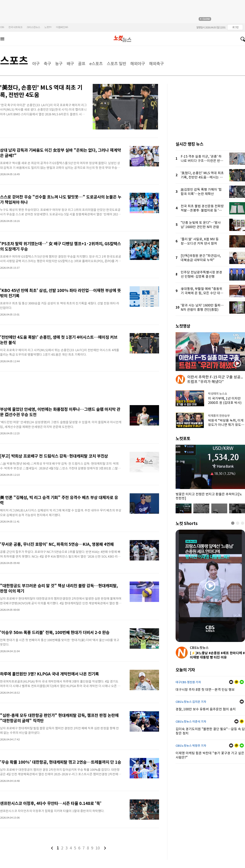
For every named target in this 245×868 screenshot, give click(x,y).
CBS (2, 27)
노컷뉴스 (122, 39)
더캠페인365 (62, 27)
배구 (70, 64)
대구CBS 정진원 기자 (188, 682)
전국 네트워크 (15, 27)
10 (98, 848)
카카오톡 (236, 682)
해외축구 (156, 64)
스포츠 (14, 61)
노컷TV (48, 27)
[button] (233, 523)
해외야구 (138, 64)
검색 (241, 39)
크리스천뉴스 (33, 27)
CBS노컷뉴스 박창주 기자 (191, 746)
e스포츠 (96, 64)
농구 (59, 64)
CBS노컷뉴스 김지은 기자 (191, 702)
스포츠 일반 (116, 64)
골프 (82, 64)
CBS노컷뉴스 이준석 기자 (191, 722)
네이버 (242, 682)
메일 (231, 682)
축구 (47, 64)
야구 (36, 64)
